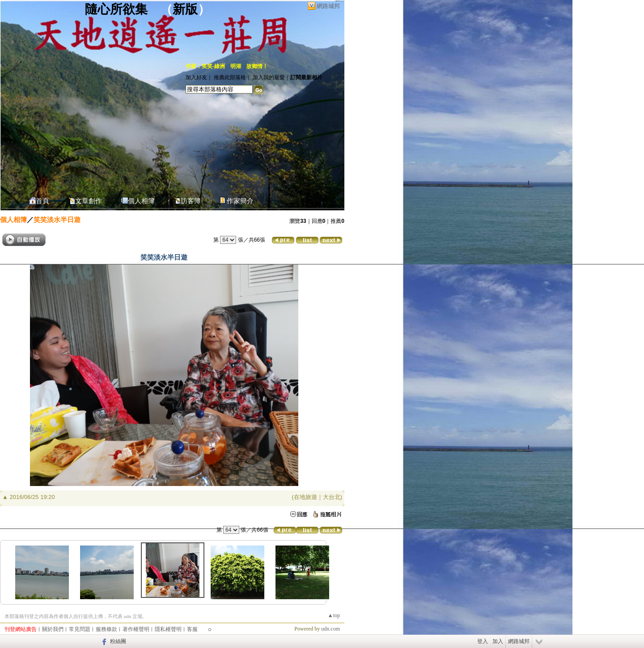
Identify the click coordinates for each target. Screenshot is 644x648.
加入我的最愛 (269, 77)
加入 (498, 641)
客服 (192, 629)
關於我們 (53, 629)
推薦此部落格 (230, 77)
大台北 (332, 497)
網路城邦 (328, 6)
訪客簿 (191, 201)
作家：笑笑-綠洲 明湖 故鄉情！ (227, 66)
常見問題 (80, 629)
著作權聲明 (136, 629)
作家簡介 (240, 201)
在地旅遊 (305, 497)
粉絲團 (118, 641)
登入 (483, 641)
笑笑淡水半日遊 (57, 220)
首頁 (42, 201)
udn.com (330, 629)
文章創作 (89, 201)
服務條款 (106, 629)
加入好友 (196, 77)
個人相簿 (141, 201)
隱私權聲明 (168, 629)
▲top (334, 615)
